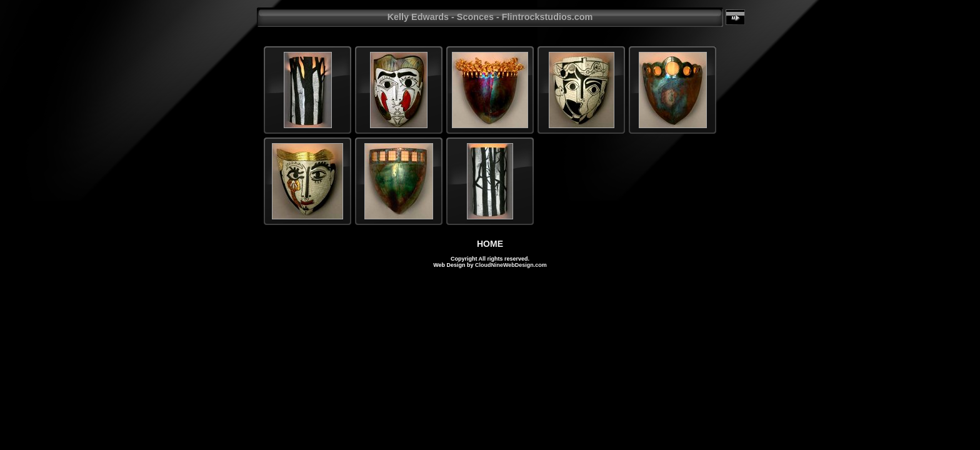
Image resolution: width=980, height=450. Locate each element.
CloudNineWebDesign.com (511, 265)
